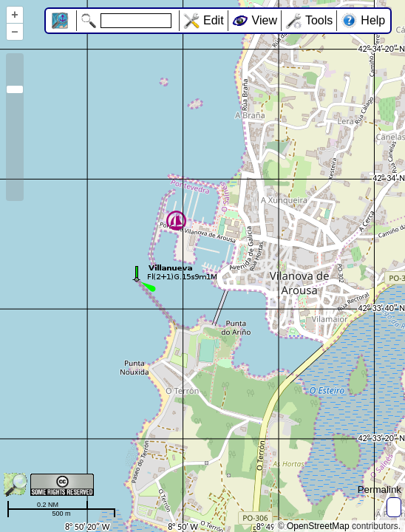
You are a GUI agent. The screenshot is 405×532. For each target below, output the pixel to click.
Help (373, 20)
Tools (319, 20)
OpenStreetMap (318, 526)
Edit (214, 20)
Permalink (380, 490)
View (265, 20)
